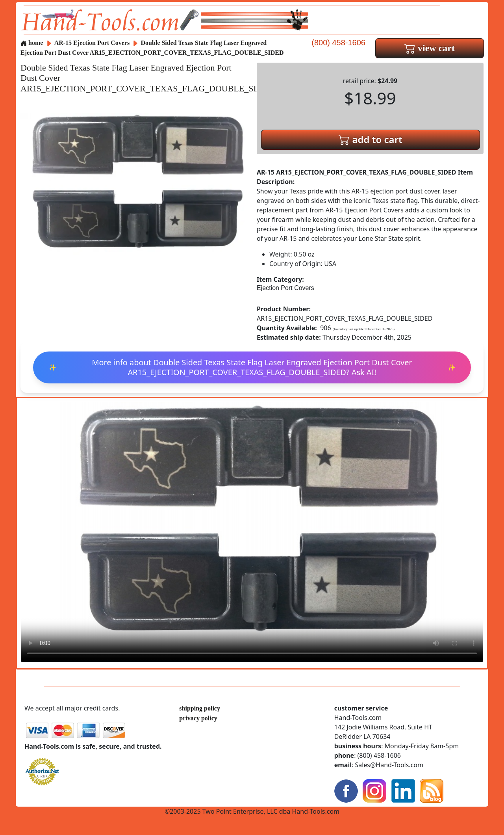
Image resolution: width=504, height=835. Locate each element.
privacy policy (198, 718)
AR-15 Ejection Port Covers (92, 43)
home (32, 43)
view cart (430, 48)
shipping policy (200, 708)
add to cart (371, 139)
